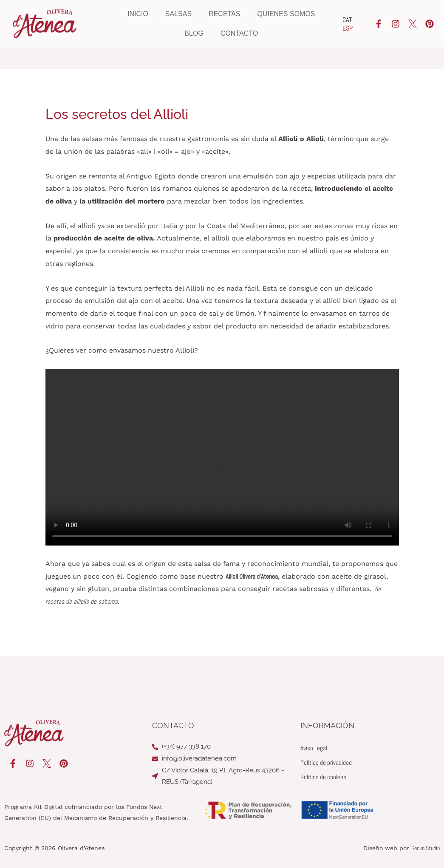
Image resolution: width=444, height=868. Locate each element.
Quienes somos (286, 14)
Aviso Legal (315, 748)
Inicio (138, 14)
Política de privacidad (328, 762)
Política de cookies (325, 777)
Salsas (178, 14)
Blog (194, 33)
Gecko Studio (426, 848)
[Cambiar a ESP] (348, 28)
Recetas (224, 14)
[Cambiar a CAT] (348, 20)
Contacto (239, 33)
